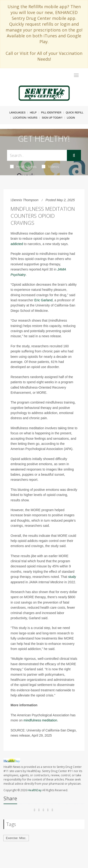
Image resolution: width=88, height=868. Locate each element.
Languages (17, 112)
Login (71, 118)
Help (33, 112)
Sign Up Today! (52, 118)
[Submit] (74, 155)
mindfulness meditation (40, 720)
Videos (50, 166)
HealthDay (35, 790)
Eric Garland (43, 300)
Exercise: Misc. (16, 838)
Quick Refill (75, 112)
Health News (23, 166)
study (72, 577)
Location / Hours (25, 118)
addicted (17, 244)
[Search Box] (37, 155)
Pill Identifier (51, 112)
